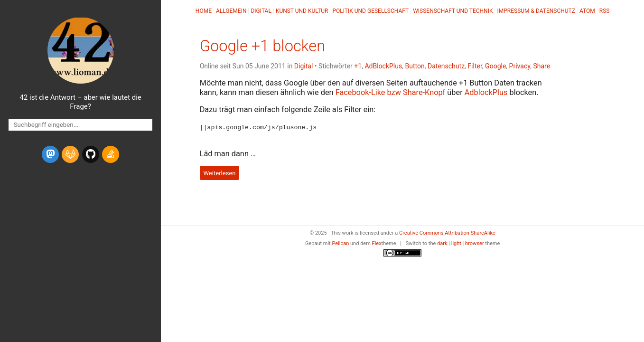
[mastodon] (50, 154)
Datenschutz (446, 66)
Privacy (520, 66)
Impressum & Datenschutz (536, 11)
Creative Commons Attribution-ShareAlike (447, 233)
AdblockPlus (486, 92)
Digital (261, 11)
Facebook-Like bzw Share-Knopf (391, 92)
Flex (377, 243)
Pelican (340, 243)
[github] (91, 154)
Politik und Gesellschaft (370, 11)
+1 (358, 66)
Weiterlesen (219, 172)
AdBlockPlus (383, 66)
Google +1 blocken (263, 46)
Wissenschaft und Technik (453, 11)
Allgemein (231, 11)
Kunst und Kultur (302, 11)
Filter (475, 66)
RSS (605, 11)
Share (541, 66)
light (456, 243)
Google (495, 66)
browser (475, 243)
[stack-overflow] (111, 154)
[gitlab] (70, 154)
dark (442, 243)
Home (204, 11)
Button (415, 66)
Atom (587, 11)
